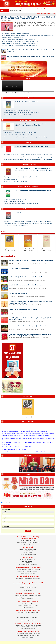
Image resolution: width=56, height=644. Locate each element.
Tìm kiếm (28, 531)
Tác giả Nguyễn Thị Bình (28, 417)
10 (40, 256)
